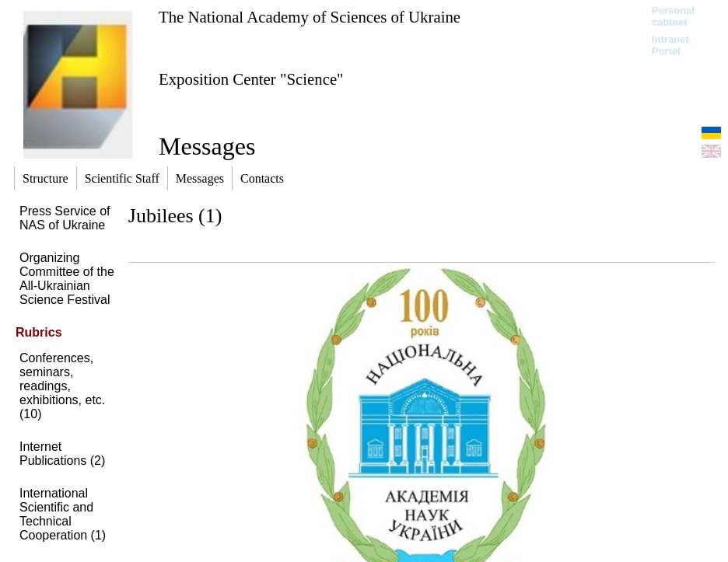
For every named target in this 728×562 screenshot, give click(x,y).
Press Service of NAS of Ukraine (65, 218)
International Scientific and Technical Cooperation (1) (63, 514)
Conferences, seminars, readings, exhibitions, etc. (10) (62, 386)
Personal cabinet (673, 16)
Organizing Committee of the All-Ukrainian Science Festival (67, 279)
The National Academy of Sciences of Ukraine (310, 17)
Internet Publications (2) (62, 454)
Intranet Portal (670, 45)
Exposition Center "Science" (251, 79)
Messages (207, 146)
